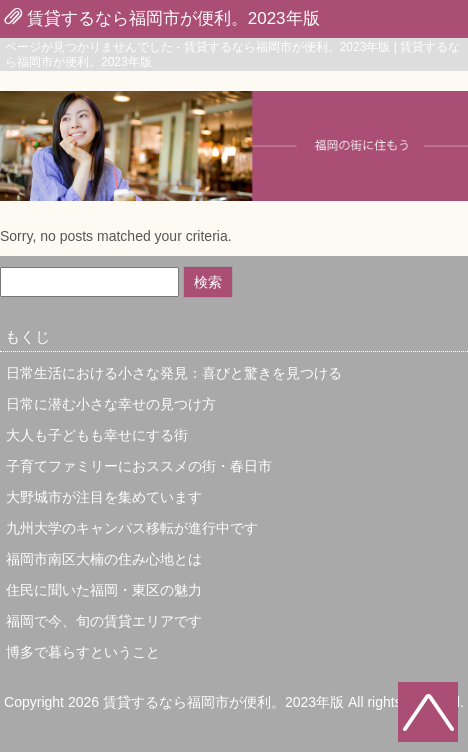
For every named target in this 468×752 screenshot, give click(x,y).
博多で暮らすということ (83, 652)
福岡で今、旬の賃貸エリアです (104, 621)
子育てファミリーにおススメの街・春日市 (139, 466)
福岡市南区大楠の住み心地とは (104, 559)
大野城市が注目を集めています (104, 497)
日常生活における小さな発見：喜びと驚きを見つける (174, 373)
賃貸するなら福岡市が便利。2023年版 (173, 18)
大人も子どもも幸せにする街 (97, 435)
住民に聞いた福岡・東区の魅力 (104, 590)
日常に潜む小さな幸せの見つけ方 (111, 404)
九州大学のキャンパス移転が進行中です (132, 528)
